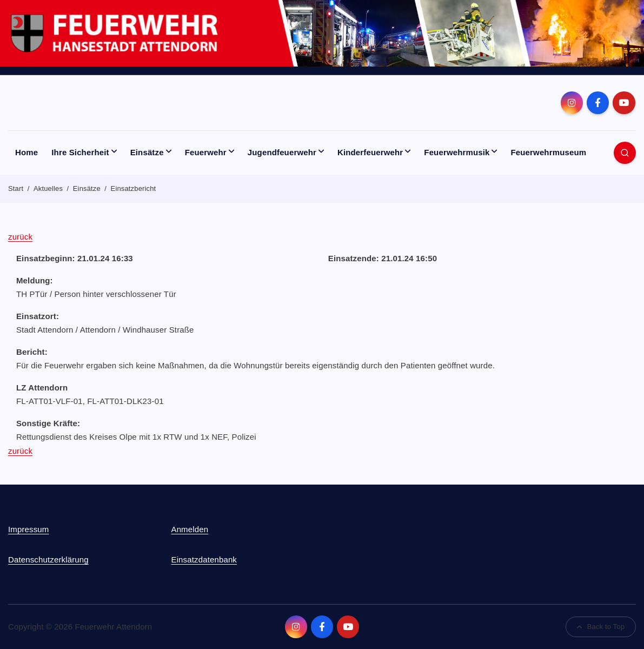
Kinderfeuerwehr (370, 152)
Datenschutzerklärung (48, 559)
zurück (20, 237)
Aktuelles (48, 188)
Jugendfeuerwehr (282, 152)
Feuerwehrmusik (457, 152)
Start (16, 188)
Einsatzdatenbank (204, 559)
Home (26, 152)
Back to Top (601, 627)
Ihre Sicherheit (80, 152)
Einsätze (147, 152)
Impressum (28, 529)
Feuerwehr (206, 152)
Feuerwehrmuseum (549, 152)
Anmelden (190, 529)
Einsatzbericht (134, 188)
